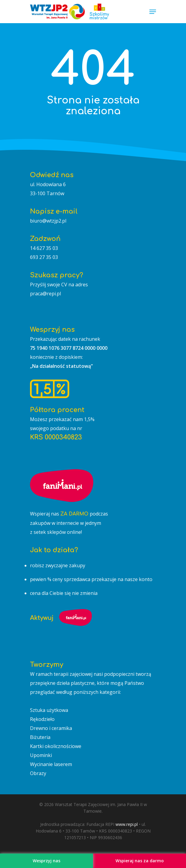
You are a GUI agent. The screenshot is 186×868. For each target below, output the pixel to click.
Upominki (41, 755)
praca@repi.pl (45, 294)
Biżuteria (40, 737)
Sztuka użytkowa (49, 710)
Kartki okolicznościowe (56, 746)
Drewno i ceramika (51, 728)
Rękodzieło (42, 719)
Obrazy (38, 773)
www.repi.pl (127, 824)
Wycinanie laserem (51, 764)
